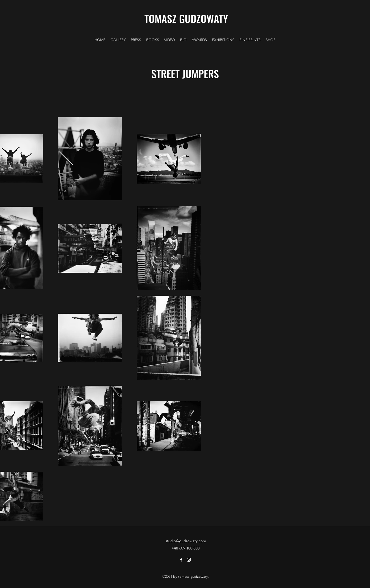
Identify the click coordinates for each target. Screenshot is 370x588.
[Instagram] (189, 560)
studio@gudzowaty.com (186, 541)
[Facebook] (181, 560)
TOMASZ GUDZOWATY (186, 18)
